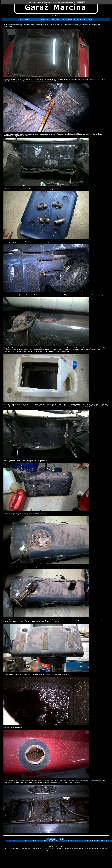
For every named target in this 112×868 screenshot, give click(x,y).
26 (61, 841)
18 (42, 841)
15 (35, 841)
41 (97, 841)
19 (45, 841)
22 (52, 841)
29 (69, 841)
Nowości (34, 19)
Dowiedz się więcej (71, 2)
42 (99, 841)
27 (64, 841)
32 (76, 841)
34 (80, 841)
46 (109, 841)
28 (66, 841)
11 (26, 841)
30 (71, 841)
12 (28, 841)
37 (88, 841)
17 (40, 841)
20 (47, 841)
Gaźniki (76, 19)
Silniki (62, 19)
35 (83, 841)
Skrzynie (69, 19)
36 (85, 841)
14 (33, 841)
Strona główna (51, 839)
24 (57, 841)
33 (78, 841)
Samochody (55, 19)
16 (38, 841)
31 (73, 841)
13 (31, 841)
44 (104, 841)
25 (59, 841)
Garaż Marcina (25, 19)
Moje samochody (44, 19)
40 (95, 841)
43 (102, 841)
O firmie (82, 19)
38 (90, 841)
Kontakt (89, 19)
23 (54, 841)
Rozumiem (81, 2)
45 (107, 841)
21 (50, 841)
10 (23, 841)
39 (92, 841)
